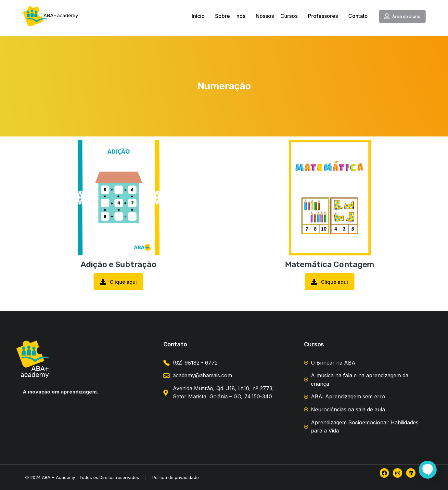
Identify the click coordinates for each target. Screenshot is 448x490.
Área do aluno (402, 16)
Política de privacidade (176, 477)
